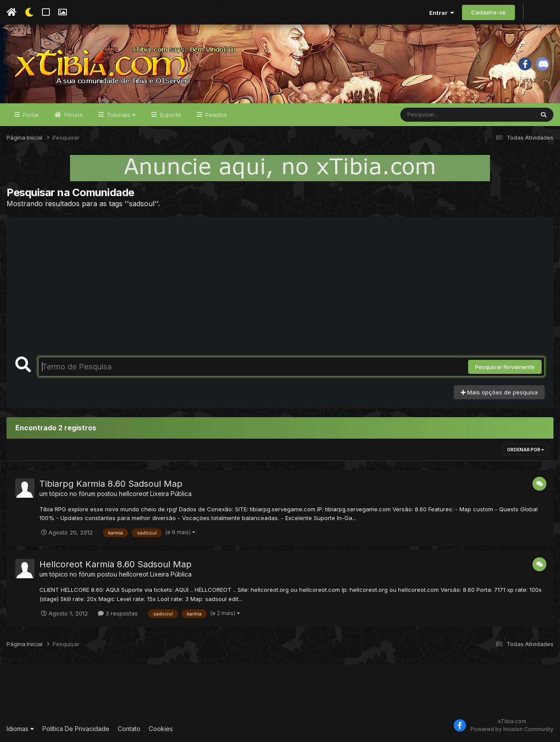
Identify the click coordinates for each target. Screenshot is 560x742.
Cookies (161, 729)
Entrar (442, 13)
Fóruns (73, 115)
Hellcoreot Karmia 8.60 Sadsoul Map (115, 564)
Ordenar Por (525, 450)
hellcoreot (134, 494)
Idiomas (20, 729)
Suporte (170, 115)
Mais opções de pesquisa (499, 392)
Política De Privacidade (76, 729)
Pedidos (215, 115)
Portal (30, 115)
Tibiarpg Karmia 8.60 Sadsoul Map (111, 484)
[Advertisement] (280, 291)
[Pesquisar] (434, 115)
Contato (129, 729)
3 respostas (118, 613)
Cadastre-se (488, 12)
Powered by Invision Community (512, 729)
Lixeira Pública (171, 494)
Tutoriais (120, 115)
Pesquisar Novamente (505, 367)
